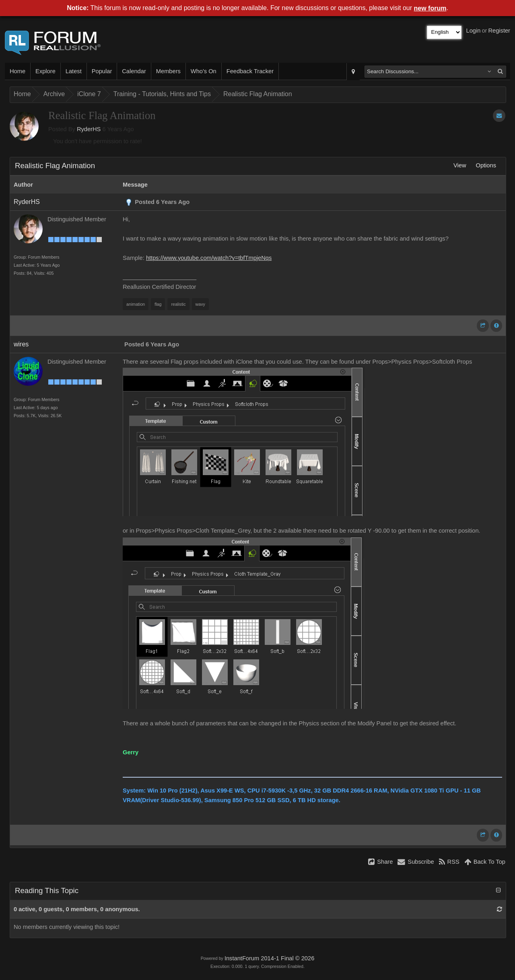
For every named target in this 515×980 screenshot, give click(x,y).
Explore (45, 71)
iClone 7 (89, 94)
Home (18, 71)
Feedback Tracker (250, 71)
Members (168, 71)
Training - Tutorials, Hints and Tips (162, 94)
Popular (102, 71)
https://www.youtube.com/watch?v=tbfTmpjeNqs (209, 258)
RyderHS (89, 129)
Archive (54, 94)
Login (474, 31)
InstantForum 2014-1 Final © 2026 (269, 958)
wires (21, 344)
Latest (74, 71)
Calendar (134, 71)
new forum (430, 8)
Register (499, 31)
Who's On (204, 71)
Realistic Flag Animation (258, 94)
